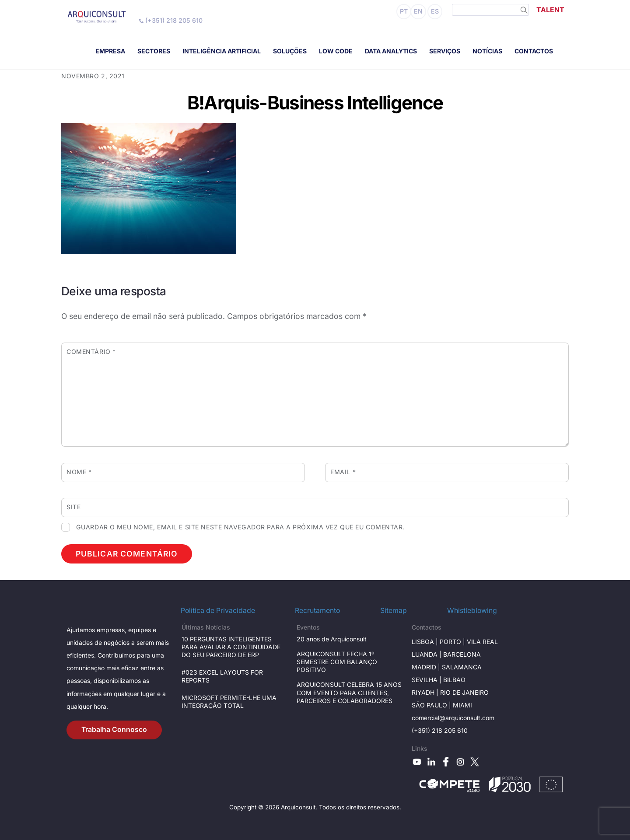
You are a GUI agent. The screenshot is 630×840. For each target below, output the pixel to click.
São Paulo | (432, 705)
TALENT (550, 10)
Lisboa (423, 642)
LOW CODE (336, 51)
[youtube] (417, 761)
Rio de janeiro (464, 692)
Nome (79, 472)
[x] (475, 761)
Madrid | (427, 667)
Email (343, 472)
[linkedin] (431, 761)
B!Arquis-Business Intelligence (315, 103)
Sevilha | (427, 680)
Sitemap (394, 611)
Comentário (91, 352)
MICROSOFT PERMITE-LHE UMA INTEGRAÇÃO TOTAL (229, 702)
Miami (462, 705)
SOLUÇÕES (290, 51)
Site (73, 507)
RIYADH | (425, 692)
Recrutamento (317, 611)
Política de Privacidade (218, 611)
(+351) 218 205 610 (171, 20)
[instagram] (460, 761)
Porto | (453, 642)
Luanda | (427, 654)
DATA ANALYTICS (391, 51)
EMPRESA (110, 51)
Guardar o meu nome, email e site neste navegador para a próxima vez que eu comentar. (240, 527)
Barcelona (462, 654)
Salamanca (462, 667)
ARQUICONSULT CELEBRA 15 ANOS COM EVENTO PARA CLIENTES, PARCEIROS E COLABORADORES (349, 692)
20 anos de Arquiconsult (332, 639)
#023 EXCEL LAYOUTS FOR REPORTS (222, 676)
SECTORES (154, 51)
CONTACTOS (534, 51)
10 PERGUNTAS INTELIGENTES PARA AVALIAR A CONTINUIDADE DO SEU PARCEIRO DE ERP (231, 647)
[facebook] (446, 761)
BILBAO (454, 680)
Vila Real (482, 642)
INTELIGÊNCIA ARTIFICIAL (222, 51)
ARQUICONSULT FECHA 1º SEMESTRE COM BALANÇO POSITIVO (337, 662)
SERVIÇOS (445, 51)
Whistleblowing (472, 611)
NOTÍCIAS (487, 51)
